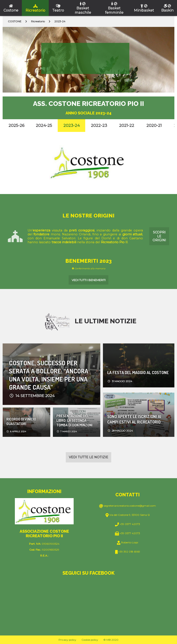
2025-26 (16, 126)
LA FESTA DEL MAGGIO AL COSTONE (138, 372)
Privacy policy (67, 640)
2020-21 (154, 126)
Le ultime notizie (106, 321)
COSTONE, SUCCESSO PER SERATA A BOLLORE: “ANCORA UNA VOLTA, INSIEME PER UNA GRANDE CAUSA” (49, 374)
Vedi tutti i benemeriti (89, 280)
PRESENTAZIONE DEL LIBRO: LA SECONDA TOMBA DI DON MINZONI (74, 420)
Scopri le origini (159, 236)
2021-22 (127, 126)
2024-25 (44, 126)
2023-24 (72, 126)
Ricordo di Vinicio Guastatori (21, 421)
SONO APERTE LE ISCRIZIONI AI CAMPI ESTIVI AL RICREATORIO (134, 419)
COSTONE (15, 21)
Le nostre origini (88, 216)
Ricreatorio (38, 21)
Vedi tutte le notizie (88, 457)
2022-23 (99, 126)
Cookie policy (90, 640)
